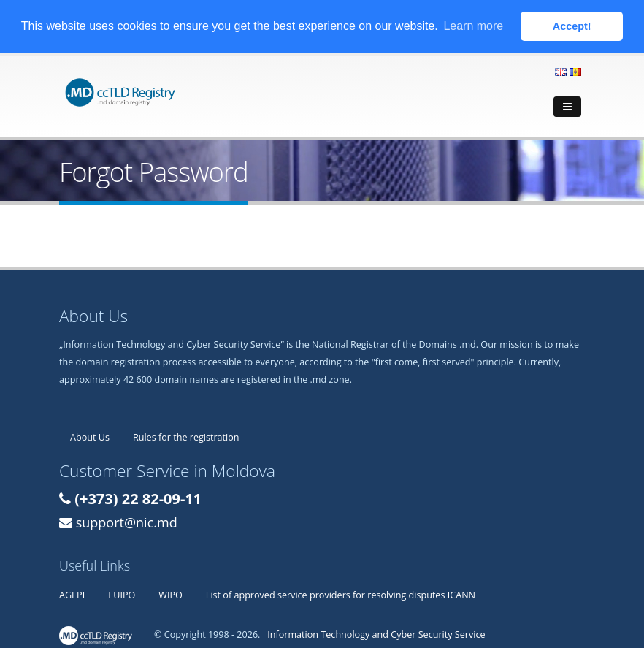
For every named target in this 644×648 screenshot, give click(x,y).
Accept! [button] (572, 26)
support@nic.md (127, 522)
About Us (90, 437)
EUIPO (122, 594)
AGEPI (72, 594)
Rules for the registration (186, 437)
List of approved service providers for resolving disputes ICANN (341, 594)
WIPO (170, 594)
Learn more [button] (473, 26)
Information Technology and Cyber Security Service (376, 634)
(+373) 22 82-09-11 (138, 498)
